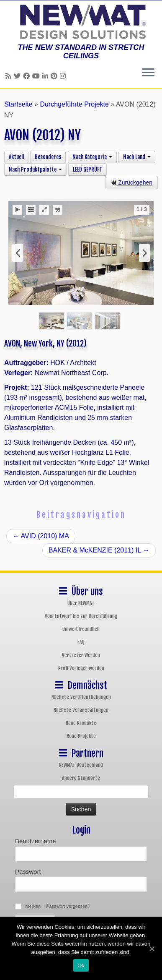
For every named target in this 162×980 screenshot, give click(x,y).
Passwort (28, 872)
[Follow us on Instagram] (64, 76)
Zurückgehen (131, 182)
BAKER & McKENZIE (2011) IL (99, 550)
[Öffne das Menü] (148, 73)
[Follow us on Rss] (10, 76)
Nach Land (137, 157)
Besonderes (48, 157)
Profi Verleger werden (81, 668)
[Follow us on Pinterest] (55, 76)
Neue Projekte (81, 736)
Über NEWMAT (81, 603)
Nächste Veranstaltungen (81, 710)
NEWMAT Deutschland (81, 765)
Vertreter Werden (81, 655)
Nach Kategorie (92, 157)
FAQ (81, 642)
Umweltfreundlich (81, 629)
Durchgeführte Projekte (74, 104)
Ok (81, 966)
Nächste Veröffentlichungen (81, 697)
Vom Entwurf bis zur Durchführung (81, 616)
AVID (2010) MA (41, 536)
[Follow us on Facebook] (28, 76)
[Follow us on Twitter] (18, 76)
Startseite (18, 104)
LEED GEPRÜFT (87, 169)
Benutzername (36, 841)
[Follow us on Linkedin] (46, 76)
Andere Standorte (81, 778)
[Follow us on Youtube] (37, 76)
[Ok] (152, 949)
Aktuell (16, 157)
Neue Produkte (81, 723)
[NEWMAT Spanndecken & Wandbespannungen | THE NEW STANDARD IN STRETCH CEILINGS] (81, 22)
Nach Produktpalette (35, 169)
